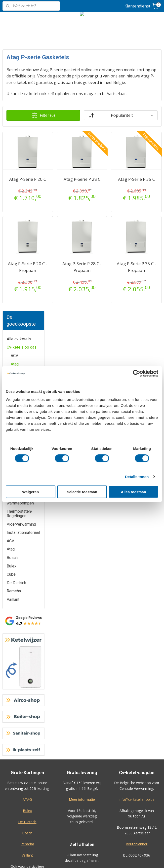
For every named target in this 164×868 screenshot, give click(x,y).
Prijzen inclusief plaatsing (27, 781)
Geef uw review (136, 644)
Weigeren (30, 492)
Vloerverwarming (21, 263)
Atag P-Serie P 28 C (105, 202)
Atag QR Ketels (22, 130)
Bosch (16, 153)
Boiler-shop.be (82, 743)
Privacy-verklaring (82, 815)
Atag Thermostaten (27, 143)
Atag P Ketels (27, 111)
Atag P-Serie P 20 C (67, 202)
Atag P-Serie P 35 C (144, 202)
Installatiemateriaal (23, 271)
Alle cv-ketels (19, 78)
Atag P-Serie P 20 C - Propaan (67, 296)
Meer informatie (82, 538)
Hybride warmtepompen (20, 239)
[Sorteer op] (133, 134)
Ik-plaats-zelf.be (82, 776)
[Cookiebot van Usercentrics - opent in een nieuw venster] (137, 373)
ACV (14, 94)
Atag (15, 103)
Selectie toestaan (82, 492)
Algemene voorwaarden (82, 804)
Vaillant (17, 195)
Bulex (16, 162)
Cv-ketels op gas (22, 86)
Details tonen (137, 477)
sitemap (83, 859)
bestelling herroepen (112, 859)
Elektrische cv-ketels (20, 218)
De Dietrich (20, 178)
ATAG (27, 538)
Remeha (18, 187)
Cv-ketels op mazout (18, 206)
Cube (15, 170)
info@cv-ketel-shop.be (137, 538)
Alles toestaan (133, 492)
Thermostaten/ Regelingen (20, 252)
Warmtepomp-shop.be (82, 754)
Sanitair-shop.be (82, 765)
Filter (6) (78, 134)
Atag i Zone (25, 119)
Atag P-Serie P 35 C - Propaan (144, 296)
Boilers (13, 229)
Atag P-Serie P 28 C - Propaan (105, 296)
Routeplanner (137, 583)
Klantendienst (137, 6)
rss (93, 859)
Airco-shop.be (82, 731)
